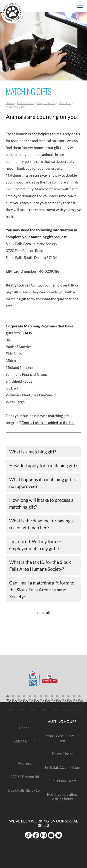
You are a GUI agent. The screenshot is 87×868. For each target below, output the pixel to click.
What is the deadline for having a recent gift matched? (41, 524)
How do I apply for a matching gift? (43, 465)
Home (10, 103)
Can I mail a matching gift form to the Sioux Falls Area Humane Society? (42, 590)
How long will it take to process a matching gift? (41, 503)
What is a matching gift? (33, 452)
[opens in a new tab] (72, 4)
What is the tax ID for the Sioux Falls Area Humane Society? (40, 565)
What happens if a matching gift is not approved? (42, 483)
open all (43, 612)
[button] (8, 698)
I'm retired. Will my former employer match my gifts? (35, 545)
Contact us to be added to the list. (48, 423)
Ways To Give (46, 103)
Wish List (65, 103)
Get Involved (26, 103)
